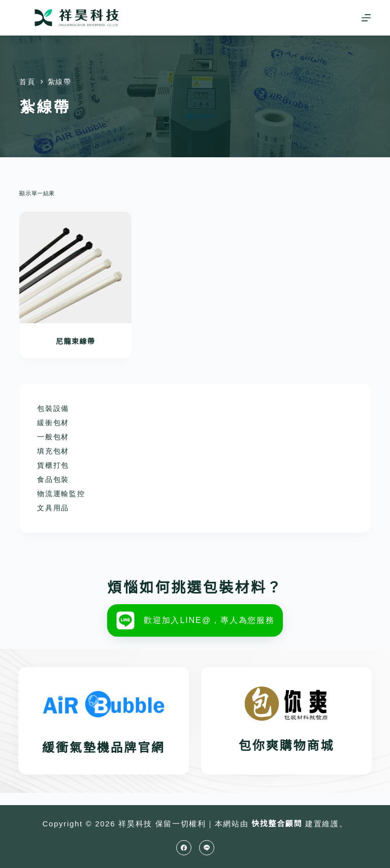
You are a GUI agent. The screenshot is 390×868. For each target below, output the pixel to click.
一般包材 (53, 437)
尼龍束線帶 (75, 341)
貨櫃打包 (53, 465)
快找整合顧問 (277, 824)
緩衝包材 (53, 423)
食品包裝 (53, 479)
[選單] (366, 18)
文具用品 (53, 508)
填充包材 (53, 451)
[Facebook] (184, 848)
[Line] (207, 848)
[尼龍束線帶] (75, 267)
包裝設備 (53, 408)
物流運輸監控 (61, 494)
